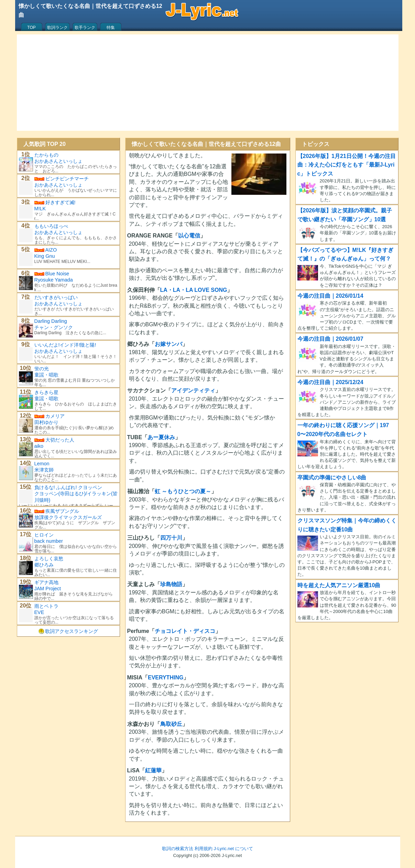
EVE (39, 612)
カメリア (55, 416)
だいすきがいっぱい (56, 297)
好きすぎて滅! (61, 202)
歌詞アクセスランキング (72, 631)
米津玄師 (44, 470)
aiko (39, 446)
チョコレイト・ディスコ (185, 631)
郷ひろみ (44, 565)
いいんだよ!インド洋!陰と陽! (65, 345)
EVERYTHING (166, 678)
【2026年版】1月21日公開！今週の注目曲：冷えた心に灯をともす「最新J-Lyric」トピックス (347, 165)
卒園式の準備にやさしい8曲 (332, 478)
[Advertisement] (208, 83)
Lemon (42, 464)
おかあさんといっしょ (58, 161)
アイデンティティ (193, 390)
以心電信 (189, 236)
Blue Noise (57, 274)
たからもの (46, 155)
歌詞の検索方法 (178, 849)
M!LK (40, 209)
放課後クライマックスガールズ (68, 517)
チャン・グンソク (54, 327)
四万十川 (171, 538)
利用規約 (204, 849)
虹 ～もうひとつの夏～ (183, 491)
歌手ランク (85, 28)
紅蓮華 (153, 770)
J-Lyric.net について (233, 849)
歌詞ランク (57, 28)
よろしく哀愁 (49, 559)
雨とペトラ (46, 606)
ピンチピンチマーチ (67, 179)
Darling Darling (51, 321)
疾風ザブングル (62, 511)
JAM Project (48, 589)
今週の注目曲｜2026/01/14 (330, 296)
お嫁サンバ (168, 344)
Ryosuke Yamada (54, 280)
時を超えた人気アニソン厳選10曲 (339, 585)
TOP (31, 28)
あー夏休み (161, 437)
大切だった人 (60, 440)
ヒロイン (44, 535)
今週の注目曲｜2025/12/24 (330, 382)
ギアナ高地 (46, 582)
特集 (111, 28)
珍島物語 (171, 584)
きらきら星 (46, 392)
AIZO (51, 250)
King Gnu (45, 256)
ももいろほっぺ (51, 226)
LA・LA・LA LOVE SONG (194, 290)
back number (49, 541)
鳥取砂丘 (171, 724)
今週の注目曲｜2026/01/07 (330, 339)
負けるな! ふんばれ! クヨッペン (68, 487)
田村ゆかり (46, 422)
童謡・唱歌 (46, 375)
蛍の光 (42, 369)
